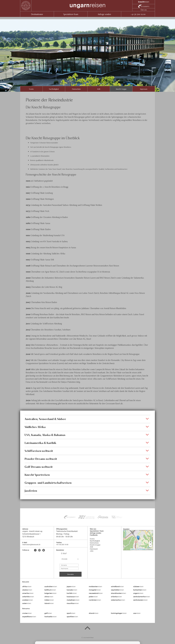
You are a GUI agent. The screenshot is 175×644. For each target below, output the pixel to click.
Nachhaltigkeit (54, 89)
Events (31, 89)
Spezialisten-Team (71, 14)
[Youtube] (44, 550)
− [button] (150, 546)
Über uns (144, 10)
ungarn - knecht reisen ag (32, 531)
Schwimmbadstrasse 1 (31, 534)
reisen (87, 6)
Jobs (92, 551)
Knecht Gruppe (121, 89)
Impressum (144, 89)
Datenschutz (76, 89)
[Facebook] (35, 550)
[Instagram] (39, 550)
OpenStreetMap (141, 549)
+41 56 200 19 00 (138, 14)
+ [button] (150, 543)
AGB (99, 89)
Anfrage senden (104, 14)
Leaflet (133, 549)
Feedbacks (94, 535)
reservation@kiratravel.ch (31, 545)
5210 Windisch (28, 537)
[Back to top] (87, 628)
